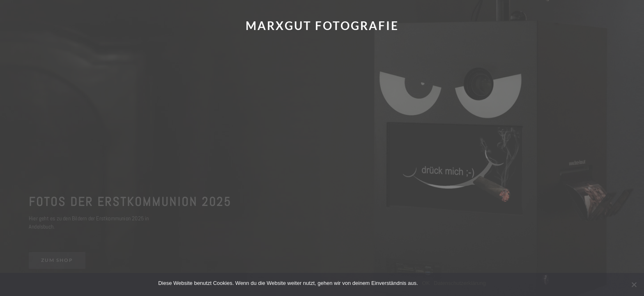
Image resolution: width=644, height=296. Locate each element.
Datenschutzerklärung (460, 283)
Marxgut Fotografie (322, 25)
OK (426, 283)
